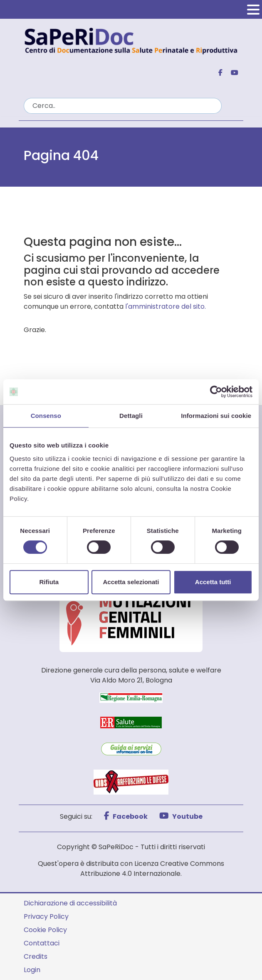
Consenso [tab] (46, 416)
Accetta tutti (213, 582)
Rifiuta (49, 582)
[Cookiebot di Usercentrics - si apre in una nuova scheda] (216, 392)
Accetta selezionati (131, 582)
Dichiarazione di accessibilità (70, 903)
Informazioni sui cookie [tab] (216, 416)
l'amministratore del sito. (166, 306)
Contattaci (42, 943)
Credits (36, 956)
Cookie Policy (45, 930)
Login (32, 970)
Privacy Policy (46, 916)
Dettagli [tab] (131, 416)
